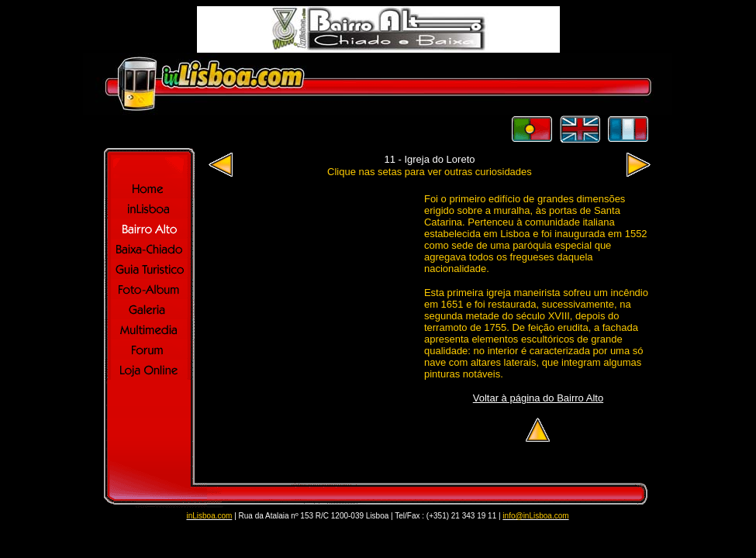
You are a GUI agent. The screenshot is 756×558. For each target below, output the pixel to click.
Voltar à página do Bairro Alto (538, 398)
